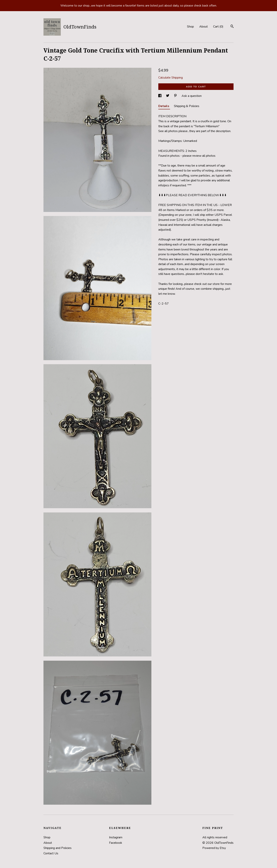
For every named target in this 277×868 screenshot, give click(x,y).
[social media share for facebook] (160, 96)
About (204, 27)
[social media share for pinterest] (176, 96)
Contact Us (51, 853)
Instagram (116, 837)
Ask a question (192, 96)
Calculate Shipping (171, 78)
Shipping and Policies (58, 848)
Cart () (218, 27)
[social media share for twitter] (168, 96)
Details (164, 106)
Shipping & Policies (187, 106)
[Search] (232, 27)
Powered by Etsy (214, 848)
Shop (190, 27)
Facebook (116, 843)
